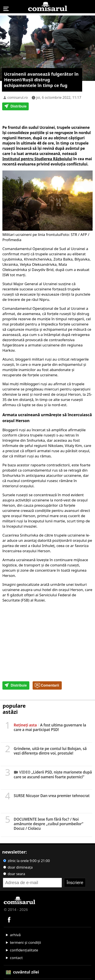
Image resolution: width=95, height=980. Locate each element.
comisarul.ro (18, 97)
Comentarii (47, 686)
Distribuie (15, 107)
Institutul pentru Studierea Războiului (37, 159)
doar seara (14, 874)
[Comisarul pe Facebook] (9, 919)
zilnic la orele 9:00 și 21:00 (27, 861)
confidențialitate (24, 950)
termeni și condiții (25, 942)
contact (16, 958)
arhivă (15, 935)
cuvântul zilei (22, 972)
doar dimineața (18, 867)
